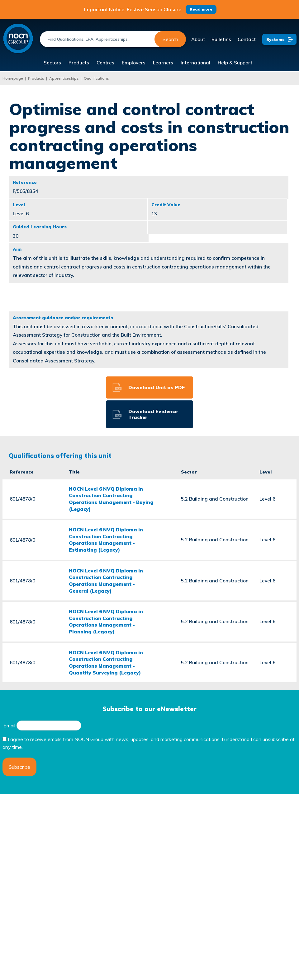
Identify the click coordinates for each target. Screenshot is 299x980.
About (198, 39)
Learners (163, 63)
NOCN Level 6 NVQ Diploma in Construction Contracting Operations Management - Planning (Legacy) (106, 621)
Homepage (13, 78)
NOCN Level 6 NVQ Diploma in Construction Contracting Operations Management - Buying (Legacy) (111, 499)
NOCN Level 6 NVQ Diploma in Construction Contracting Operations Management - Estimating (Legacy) (106, 540)
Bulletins (221, 39)
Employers (134, 63)
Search (170, 39)
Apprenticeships (64, 78)
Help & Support (235, 63)
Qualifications (96, 78)
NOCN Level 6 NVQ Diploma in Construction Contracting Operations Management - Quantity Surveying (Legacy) (106, 663)
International (195, 63)
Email (9, 726)
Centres (105, 63)
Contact (247, 39)
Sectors (52, 63)
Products (79, 63)
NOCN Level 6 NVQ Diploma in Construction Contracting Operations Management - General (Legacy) (106, 581)
